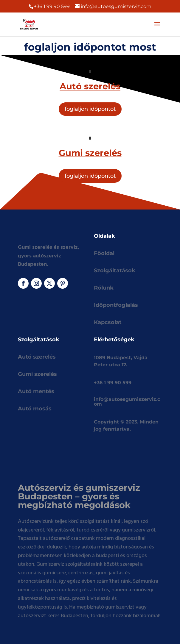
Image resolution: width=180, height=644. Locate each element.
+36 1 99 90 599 (52, 6)
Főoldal (104, 253)
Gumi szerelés (37, 374)
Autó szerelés (37, 357)
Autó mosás (35, 409)
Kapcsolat (108, 322)
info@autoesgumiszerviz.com (127, 402)
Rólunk (104, 288)
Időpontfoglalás (116, 305)
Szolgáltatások (115, 271)
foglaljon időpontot (90, 109)
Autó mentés (36, 391)
